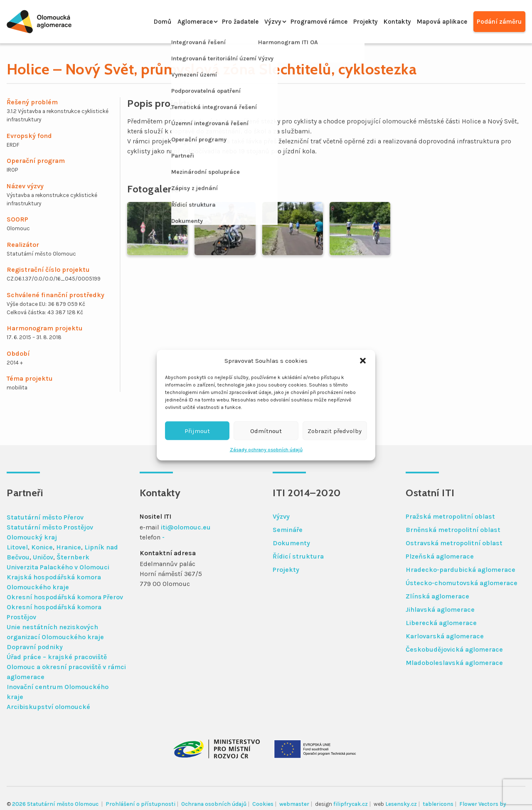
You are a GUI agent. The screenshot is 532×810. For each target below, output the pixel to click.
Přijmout (197, 431)
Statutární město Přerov (45, 517)
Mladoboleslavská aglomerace (454, 663)
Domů (138, 21)
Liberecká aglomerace (441, 623)
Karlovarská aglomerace (445, 636)
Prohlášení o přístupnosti (140, 804)
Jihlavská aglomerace (440, 609)
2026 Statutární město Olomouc (56, 804)
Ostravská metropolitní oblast (454, 543)
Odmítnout (266, 431)
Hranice (69, 547)
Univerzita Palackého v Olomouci (58, 567)
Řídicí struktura (298, 556)
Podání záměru (499, 21)
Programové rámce (306, 21)
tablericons (438, 804)
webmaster (294, 804)
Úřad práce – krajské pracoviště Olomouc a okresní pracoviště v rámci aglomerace (66, 667)
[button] (363, 361)
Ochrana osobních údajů (214, 804)
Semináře (288, 530)
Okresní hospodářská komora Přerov (65, 597)
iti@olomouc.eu (186, 527)
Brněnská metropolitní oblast (453, 530)
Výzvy (257, 21)
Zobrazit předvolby (335, 431)
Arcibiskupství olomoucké (48, 707)
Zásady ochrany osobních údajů (266, 450)
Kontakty (390, 21)
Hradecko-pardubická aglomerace (461, 570)
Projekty (356, 21)
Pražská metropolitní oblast (450, 516)
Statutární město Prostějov (50, 527)
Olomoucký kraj (32, 537)
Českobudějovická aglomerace (454, 649)
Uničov (43, 557)
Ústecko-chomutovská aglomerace (462, 583)
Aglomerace (173, 21)
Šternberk (73, 557)
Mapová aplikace (438, 21)
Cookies (263, 804)
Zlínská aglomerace (437, 596)
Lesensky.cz (401, 804)
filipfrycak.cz (351, 804)
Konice (42, 547)
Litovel (17, 547)
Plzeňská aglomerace (440, 556)
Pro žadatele (222, 21)
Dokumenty (291, 543)
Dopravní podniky (35, 647)
